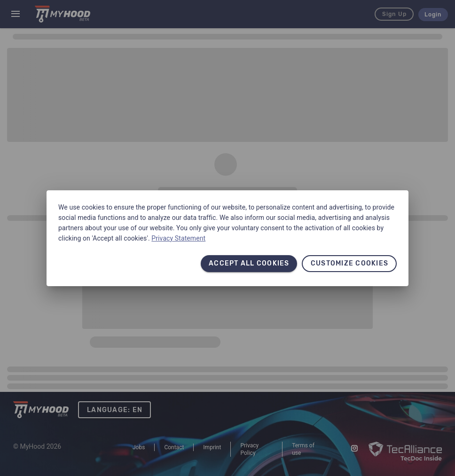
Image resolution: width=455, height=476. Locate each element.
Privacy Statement (178, 238)
